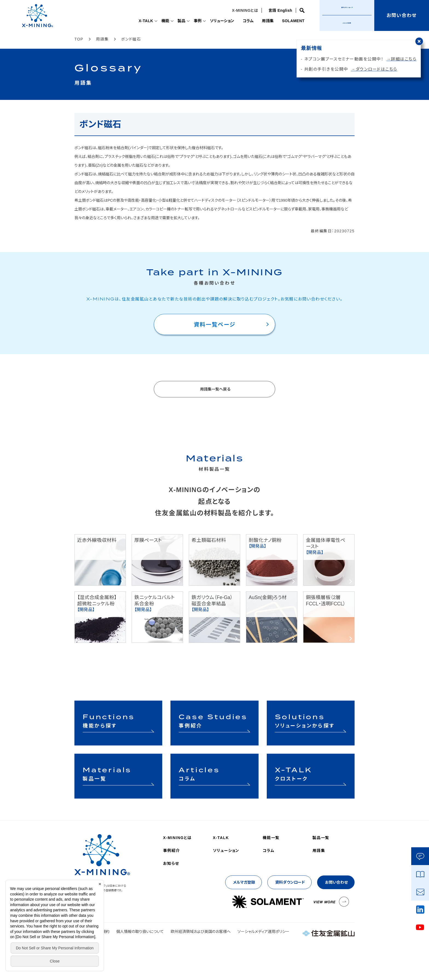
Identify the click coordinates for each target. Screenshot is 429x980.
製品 (175, 21)
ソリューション (217, 21)
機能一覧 (271, 838)
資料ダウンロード (290, 882)
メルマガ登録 (347, 23)
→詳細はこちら (402, 59)
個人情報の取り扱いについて (140, 932)
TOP (79, 39)
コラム (245, 21)
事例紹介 (172, 851)
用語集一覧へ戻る (215, 389)
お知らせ (171, 863)
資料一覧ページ (215, 325)
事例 (191, 21)
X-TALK (137, 21)
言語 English (279, 10)
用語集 (265, 21)
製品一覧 (321, 838)
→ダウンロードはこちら (374, 69)
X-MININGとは (244, 10)
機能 (158, 21)
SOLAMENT (292, 21)
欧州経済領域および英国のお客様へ (201, 932)
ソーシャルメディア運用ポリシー (263, 932)
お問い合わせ (336, 882)
